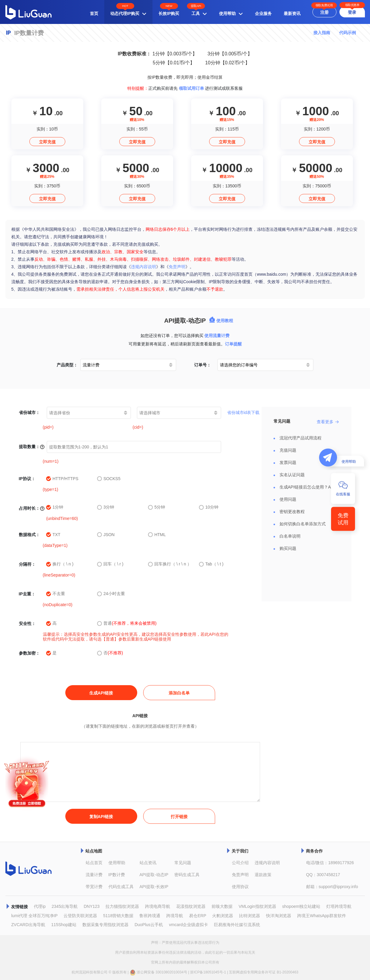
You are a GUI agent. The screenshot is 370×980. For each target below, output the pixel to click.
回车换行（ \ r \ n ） (170, 564)
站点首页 (94, 863)
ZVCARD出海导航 (28, 925)
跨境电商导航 (158, 906)
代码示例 (348, 33)
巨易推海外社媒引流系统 (237, 925)
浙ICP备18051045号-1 (208, 972)
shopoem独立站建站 (301, 906)
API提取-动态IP (154, 875)
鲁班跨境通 (150, 916)
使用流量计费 (217, 336)
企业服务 (263, 13)
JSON (106, 535)
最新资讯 (292, 13)
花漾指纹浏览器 (191, 906)
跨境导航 (175, 916)
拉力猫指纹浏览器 (122, 906)
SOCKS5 (109, 479)
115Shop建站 (64, 925)
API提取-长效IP (154, 887)
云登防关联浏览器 (80, 916)
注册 (324, 12)
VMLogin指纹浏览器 (257, 906)
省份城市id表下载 (243, 412)
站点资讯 (148, 863)
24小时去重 (111, 594)
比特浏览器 (250, 916)
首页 (94, 13)
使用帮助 (117, 863)
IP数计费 (117, 875)
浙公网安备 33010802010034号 (158, 973)
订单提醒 (233, 344)
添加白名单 (179, 693)
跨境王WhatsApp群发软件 (322, 916)
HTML (157, 535)
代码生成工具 (121, 887)
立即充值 (47, 142)
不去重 (56, 594)
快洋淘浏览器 (279, 916)
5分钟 (157, 507)
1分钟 (55, 507)
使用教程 (221, 321)
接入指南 (322, 33)
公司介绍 (240, 863)
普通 (127, 624)
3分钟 (106, 507)
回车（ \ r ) (110, 564)
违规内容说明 (144, 267)
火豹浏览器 (223, 916)
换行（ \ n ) (60, 564)
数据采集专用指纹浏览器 (105, 925)
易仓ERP (198, 916)
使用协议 (240, 887)
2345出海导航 (65, 906)
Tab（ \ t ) (211, 564)
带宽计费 (94, 887)
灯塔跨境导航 (339, 906)
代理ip (40, 906)
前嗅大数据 (222, 906)
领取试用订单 (191, 88)
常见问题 (183, 863)
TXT (53, 535)
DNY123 (92, 906)
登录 (352, 12)
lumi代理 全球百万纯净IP (35, 916)
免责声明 (177, 267)
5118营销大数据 (118, 916)
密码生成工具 (187, 875)
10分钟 (209, 507)
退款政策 (263, 875)
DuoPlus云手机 (149, 925)
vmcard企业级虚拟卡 (188, 925)
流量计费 (94, 875)
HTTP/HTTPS (62, 479)
